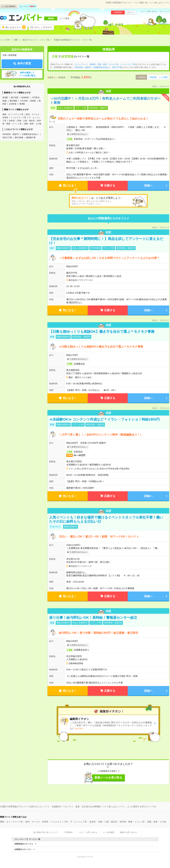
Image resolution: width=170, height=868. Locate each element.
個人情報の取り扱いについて (45, 832)
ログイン (131, 12)
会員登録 (118, 12)
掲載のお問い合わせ (128, 832)
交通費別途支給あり (30, 134)
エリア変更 (64, 18)
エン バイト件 (28, 6)
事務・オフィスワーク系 (13, 114)
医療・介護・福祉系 (26, 121)
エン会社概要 (109, 832)
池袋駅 (33, 101)
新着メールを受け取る (108, 778)
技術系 (12, 121)
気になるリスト (16, 27)
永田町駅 (13, 104)
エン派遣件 (9, 6)
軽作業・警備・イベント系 (132, 822)
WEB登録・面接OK (11, 134)
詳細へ (148, 186)
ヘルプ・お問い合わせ (148, 12)
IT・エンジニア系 (79, 822)
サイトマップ (165, 12)
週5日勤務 (19, 137)
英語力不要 (7, 137)
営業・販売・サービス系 (108, 64)
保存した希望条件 (43, 27)
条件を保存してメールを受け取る (27, 74)
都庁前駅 (15, 97)
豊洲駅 (22, 104)
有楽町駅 (25, 97)
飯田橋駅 (13, 101)
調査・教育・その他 (33, 124)
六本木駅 (24, 101)
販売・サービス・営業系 (37, 822)
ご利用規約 (68, 832)
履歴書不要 (31, 137)
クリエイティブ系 (18, 117)
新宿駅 (5, 97)
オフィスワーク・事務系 (85, 64)
